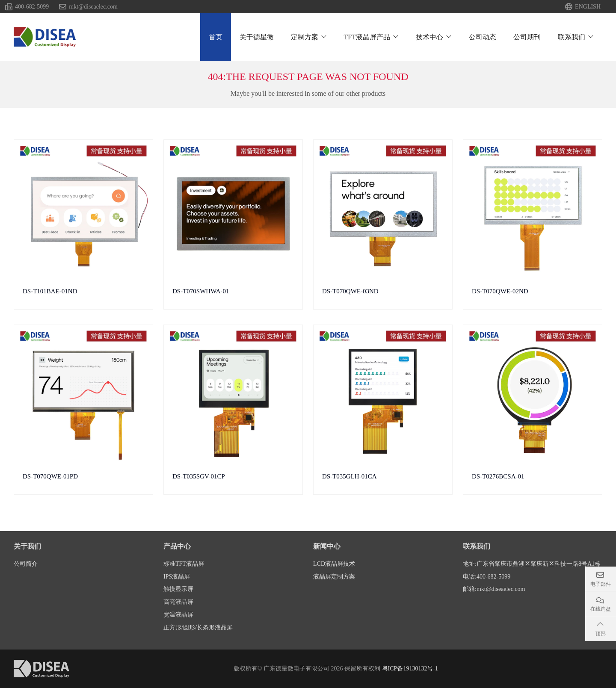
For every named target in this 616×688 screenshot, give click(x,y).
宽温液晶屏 (178, 615)
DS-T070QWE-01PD (50, 476)
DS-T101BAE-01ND (50, 291)
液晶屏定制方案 (334, 577)
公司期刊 (527, 37)
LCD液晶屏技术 (334, 564)
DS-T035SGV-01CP (199, 476)
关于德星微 (257, 37)
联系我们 (572, 37)
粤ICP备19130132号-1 (410, 669)
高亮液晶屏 (178, 602)
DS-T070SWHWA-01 (201, 291)
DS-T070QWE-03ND (350, 291)
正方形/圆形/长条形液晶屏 (198, 627)
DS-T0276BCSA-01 (498, 476)
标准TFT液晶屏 (184, 564)
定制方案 (305, 37)
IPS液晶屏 (177, 577)
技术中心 (429, 37)
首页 (216, 37)
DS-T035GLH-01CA (349, 476)
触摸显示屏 (178, 589)
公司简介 (26, 564)
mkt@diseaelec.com (93, 7)
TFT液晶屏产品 (367, 37)
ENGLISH (588, 7)
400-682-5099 (32, 7)
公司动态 (483, 37)
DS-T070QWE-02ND (500, 291)
